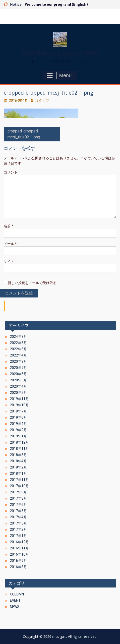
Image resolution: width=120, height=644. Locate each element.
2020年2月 (18, 393)
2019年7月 (18, 411)
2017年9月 (18, 492)
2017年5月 (18, 511)
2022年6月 (18, 343)
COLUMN (17, 594)
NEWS (15, 607)
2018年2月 (18, 467)
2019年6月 (18, 417)
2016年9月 (18, 561)
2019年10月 (19, 405)
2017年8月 (18, 498)
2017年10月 (19, 486)
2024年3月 (18, 337)
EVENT (15, 600)
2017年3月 (18, 523)
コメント (11, 172)
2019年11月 (19, 399)
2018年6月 (18, 455)
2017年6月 (18, 505)
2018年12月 (19, 442)
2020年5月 (18, 380)
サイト (9, 261)
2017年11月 (19, 480)
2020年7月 (18, 368)
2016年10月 (19, 554)
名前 (8, 226)
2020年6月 (18, 374)
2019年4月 (18, 424)
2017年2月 (18, 529)
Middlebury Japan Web (60, 53)
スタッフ (42, 101)
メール (10, 244)
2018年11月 (19, 449)
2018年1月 (18, 473)
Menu (59, 75)
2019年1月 (18, 436)
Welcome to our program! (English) (56, 4)
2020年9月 (18, 361)
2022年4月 (18, 355)
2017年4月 (18, 517)
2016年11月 (19, 548)
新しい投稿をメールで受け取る (32, 283)
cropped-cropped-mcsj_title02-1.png (24, 134)
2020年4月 (18, 386)
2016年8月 (18, 567)
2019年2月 (18, 430)
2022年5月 (18, 349)
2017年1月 (18, 536)
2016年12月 (19, 542)
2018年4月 (18, 461)
